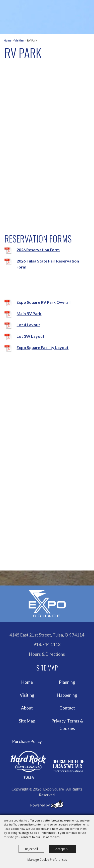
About (27, 708)
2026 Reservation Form (38, 250)
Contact (67, 708)
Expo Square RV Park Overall (43, 302)
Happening (67, 695)
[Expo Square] (47, 603)
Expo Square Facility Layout (42, 347)
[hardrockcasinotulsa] (47, 765)
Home (8, 40)
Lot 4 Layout (28, 325)
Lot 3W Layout (30, 336)
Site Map (27, 721)
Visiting (19, 40)
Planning (67, 682)
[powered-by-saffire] (57, 804)
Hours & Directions (47, 654)
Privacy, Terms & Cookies (67, 725)
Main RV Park (29, 313)
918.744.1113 (47, 644)
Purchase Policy (27, 741)
